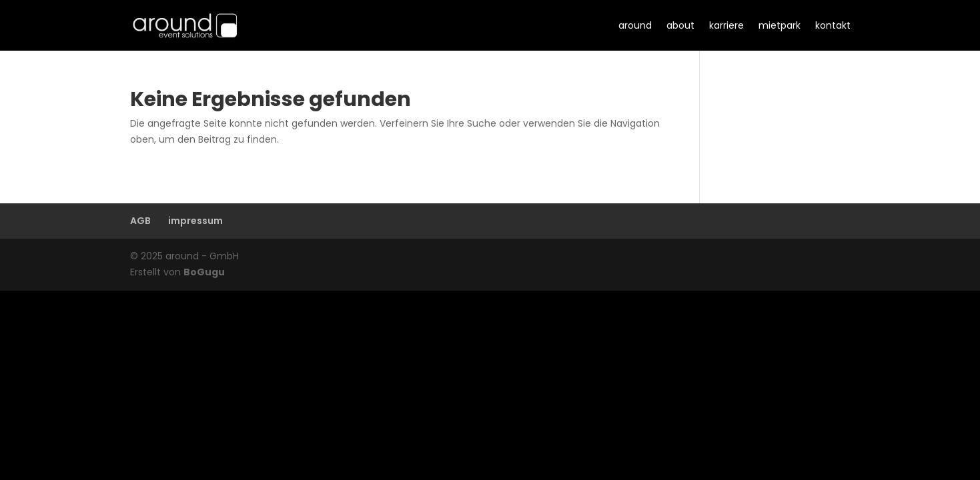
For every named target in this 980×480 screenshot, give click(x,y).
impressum (195, 221)
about (680, 25)
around (635, 25)
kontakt (833, 25)
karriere (726, 25)
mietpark (780, 25)
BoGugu (204, 272)
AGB (140, 221)
